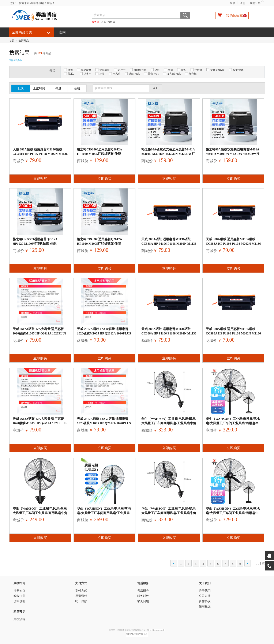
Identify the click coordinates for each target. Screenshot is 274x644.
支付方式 (81, 583)
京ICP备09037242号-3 (137, 634)
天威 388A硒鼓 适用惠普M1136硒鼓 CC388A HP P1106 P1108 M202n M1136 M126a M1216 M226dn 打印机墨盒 (40, 154)
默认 (21, 88)
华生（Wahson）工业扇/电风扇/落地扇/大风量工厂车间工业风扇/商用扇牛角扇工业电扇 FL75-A (233, 423)
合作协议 (205, 601)
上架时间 (39, 88)
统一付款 (81, 601)
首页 (12, 41)
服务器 (95, 22)
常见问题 (143, 601)
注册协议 (19, 591)
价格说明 (19, 601)
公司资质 (205, 596)
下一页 (248, 563)
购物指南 (19, 583)
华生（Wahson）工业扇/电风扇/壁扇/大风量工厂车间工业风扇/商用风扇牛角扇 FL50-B (40, 513)
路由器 (111, 22)
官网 (62, 32)
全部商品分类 (22, 32)
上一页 (174, 563)
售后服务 (143, 583)
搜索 (185, 15)
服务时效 (143, 596)
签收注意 (19, 596)
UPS (103, 22)
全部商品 (24, 41)
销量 (58, 88)
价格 (77, 88)
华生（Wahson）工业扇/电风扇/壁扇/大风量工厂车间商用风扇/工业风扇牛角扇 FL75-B (169, 423)
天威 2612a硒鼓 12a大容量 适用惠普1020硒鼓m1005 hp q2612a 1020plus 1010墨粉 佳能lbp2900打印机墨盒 (40, 333)
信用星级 (205, 606)
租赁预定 (19, 612)
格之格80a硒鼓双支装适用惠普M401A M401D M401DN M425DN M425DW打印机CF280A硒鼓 (168, 154)
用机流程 (19, 619)
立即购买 (40, 179)
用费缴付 (81, 596)
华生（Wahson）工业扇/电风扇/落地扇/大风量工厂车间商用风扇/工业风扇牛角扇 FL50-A (104, 513)
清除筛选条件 (16, 60)
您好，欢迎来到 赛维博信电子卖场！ (33, 3)
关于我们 (205, 583)
